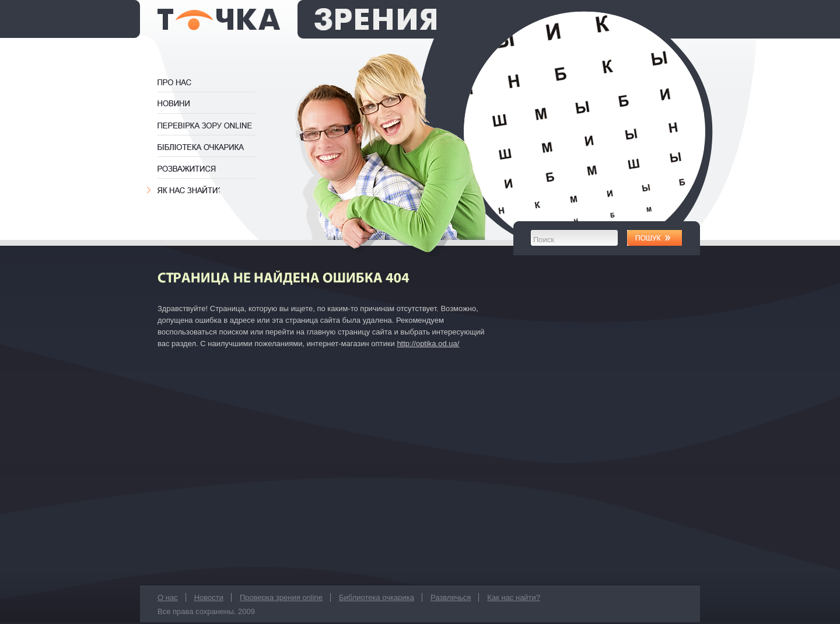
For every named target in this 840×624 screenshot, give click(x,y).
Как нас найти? (189, 190)
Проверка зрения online (212, 126)
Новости (176, 104)
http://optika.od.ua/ (428, 344)
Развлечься (188, 169)
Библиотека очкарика (211, 147)
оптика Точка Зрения (297, 19)
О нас (187, 82)
